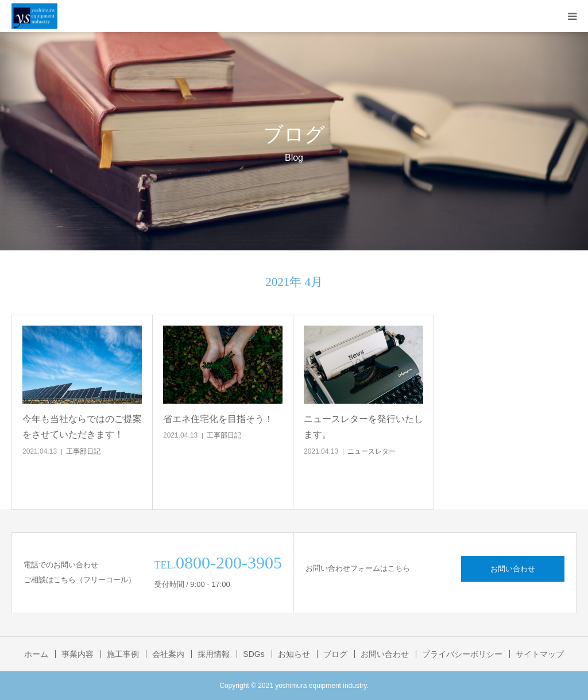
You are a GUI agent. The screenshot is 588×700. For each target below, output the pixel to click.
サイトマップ (540, 654)
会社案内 (168, 654)
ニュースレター (372, 451)
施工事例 (123, 654)
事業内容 (78, 654)
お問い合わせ (513, 569)
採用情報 (214, 654)
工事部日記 (83, 451)
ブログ (335, 654)
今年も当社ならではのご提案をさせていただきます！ (82, 427)
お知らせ (294, 654)
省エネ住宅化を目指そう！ (218, 419)
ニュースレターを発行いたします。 (363, 427)
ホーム (36, 654)
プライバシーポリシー (462, 654)
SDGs (254, 654)
